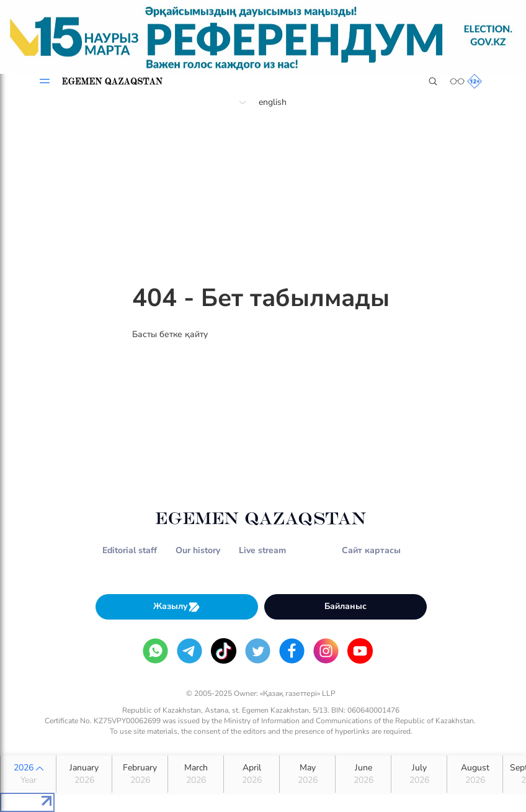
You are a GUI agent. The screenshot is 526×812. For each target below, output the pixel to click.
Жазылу (177, 607)
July (419, 774)
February (140, 774)
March (196, 774)
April (252, 774)
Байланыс (345, 606)
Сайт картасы (371, 550)
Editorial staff (130, 550)
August (475, 774)
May (307, 774)
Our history (198, 550)
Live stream (262, 550)
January (84, 774)
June (363, 774)
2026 (28, 774)
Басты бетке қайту (170, 334)
